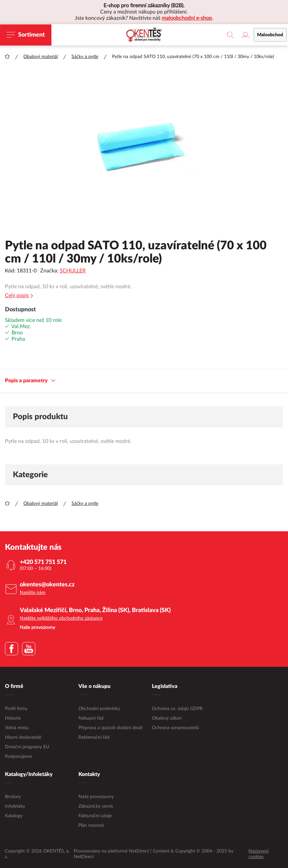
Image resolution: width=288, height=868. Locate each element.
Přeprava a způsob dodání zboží (110, 728)
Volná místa (17, 728)
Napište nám (33, 593)
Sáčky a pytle (85, 57)
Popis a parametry (30, 381)
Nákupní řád (91, 718)
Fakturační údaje (95, 816)
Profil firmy (16, 709)
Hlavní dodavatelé (23, 737)
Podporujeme (18, 757)
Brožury (13, 797)
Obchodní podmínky (99, 709)
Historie (13, 718)
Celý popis (19, 296)
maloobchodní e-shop (187, 18)
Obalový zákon (167, 718)
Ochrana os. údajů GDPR (177, 709)
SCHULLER (73, 271)
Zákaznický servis (96, 806)
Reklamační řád (94, 737)
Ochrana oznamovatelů (175, 728)
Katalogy (14, 816)
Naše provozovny (96, 797)
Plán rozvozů (91, 825)
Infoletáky (15, 806)
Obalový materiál (41, 57)
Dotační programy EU (27, 747)
